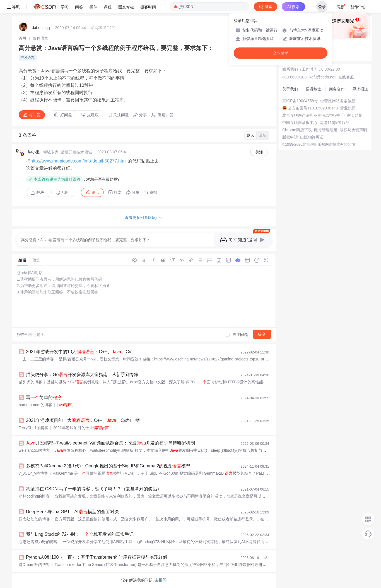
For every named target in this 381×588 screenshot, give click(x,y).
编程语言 (40, 38)
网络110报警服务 (335, 123)
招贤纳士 (314, 89)
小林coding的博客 (34, 496)
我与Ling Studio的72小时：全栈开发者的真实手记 (80, 534)
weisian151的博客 (34, 450)
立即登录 (281, 53)
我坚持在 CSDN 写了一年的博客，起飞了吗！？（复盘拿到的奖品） (94, 489)
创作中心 (358, 7)
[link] (23, 38)
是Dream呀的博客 (34, 565)
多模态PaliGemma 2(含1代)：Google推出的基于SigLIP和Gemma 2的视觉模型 (108, 466)
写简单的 (44, 397)
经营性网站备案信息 (338, 101)
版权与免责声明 (353, 130)
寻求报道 (360, 89)
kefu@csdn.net (322, 77)
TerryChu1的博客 (34, 428)
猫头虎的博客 (30, 382)
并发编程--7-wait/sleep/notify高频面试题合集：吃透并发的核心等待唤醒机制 (110, 443)
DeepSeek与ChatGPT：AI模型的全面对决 (72, 512)
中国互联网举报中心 (300, 123)
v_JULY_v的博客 (33, 473)
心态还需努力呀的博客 (38, 542)
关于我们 (290, 89)
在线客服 (346, 77)
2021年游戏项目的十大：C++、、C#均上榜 (83, 420)
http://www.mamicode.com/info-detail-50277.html (79, 161)
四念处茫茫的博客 (34, 519)
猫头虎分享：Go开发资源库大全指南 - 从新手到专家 (82, 375)
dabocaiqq (41, 28)
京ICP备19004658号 (300, 101)
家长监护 (355, 115)
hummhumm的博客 (35, 405)
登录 (322, 7)
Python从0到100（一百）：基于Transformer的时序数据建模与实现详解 (97, 557)
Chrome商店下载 (297, 130)
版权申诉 (290, 137)
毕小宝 (34, 152)
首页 (23, 38)
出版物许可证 (312, 137)
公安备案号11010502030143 (313, 108)
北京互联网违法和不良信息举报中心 (314, 115)
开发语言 (28, 58)
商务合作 (337, 89)
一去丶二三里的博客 (36, 359)
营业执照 (348, 108)
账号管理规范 (326, 130)
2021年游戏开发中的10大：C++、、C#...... (82, 352)
